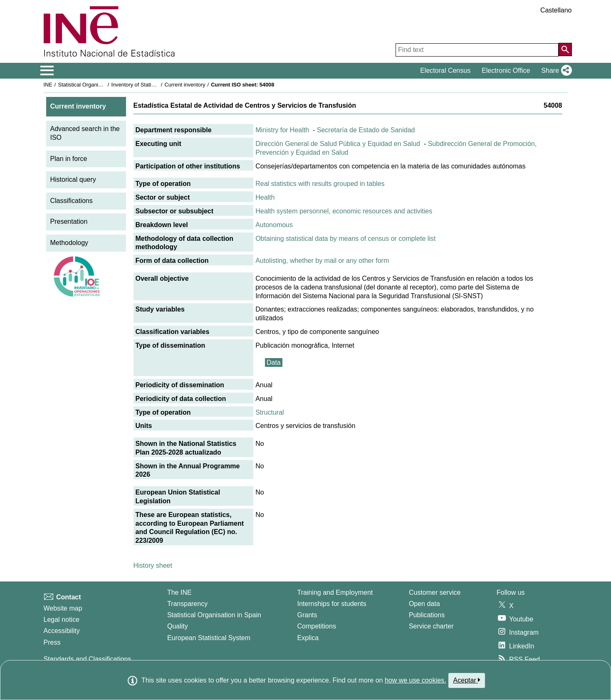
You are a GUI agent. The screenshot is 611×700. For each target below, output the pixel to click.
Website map (63, 608)
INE (48, 85)
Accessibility (62, 631)
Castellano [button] (556, 10)
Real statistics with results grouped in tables (320, 184)
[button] (555, 71)
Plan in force (69, 159)
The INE (179, 592)
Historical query (73, 179)
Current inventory (185, 85)
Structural (270, 412)
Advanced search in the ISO (85, 133)
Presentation (69, 221)
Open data (424, 604)
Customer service (435, 592)
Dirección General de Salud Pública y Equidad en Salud (338, 144)
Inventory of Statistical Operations (151, 85)
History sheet (153, 565)
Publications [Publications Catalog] (427, 615)
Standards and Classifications (88, 659)
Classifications (72, 201)
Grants (307, 615)
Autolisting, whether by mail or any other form (322, 261)
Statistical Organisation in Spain (95, 85)
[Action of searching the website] (565, 49)
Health (265, 197)
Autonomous (274, 225)
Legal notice (62, 620)
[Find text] (477, 50)
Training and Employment (335, 592)
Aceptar (467, 680)
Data (274, 362)
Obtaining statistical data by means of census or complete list (345, 239)
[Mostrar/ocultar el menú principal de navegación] (47, 71)
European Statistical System (209, 638)
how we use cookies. (416, 680)
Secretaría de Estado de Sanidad (366, 130)
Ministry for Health (282, 130)
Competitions (317, 626)
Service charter (431, 626)
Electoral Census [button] (445, 70)
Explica (308, 638)
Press (52, 642)
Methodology (69, 243)
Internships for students (332, 604)
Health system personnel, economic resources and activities (344, 211)
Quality (178, 626)
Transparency (187, 604)
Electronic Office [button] (506, 70)
